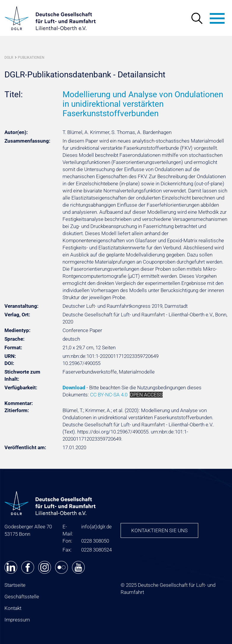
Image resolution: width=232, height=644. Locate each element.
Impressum (17, 620)
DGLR (9, 58)
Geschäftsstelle (22, 597)
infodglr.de (96, 527)
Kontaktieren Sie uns (159, 530)
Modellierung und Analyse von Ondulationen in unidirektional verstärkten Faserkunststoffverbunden (143, 104)
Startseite (15, 585)
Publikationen (31, 58)
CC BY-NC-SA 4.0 (109, 395)
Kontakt (13, 608)
